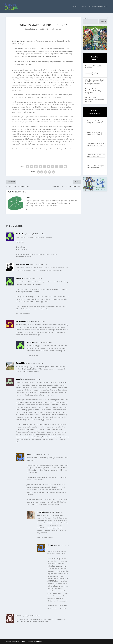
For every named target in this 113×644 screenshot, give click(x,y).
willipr (19, 616)
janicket (40, 512)
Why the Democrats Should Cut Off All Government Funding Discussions (95, 82)
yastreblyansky (22, 264)
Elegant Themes (20, 642)
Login (83, 7)
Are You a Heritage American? (92, 74)
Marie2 (29, 454)
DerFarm (20, 279)
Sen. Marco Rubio (18, 41)
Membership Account (99, 7)
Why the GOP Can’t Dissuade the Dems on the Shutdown (95, 100)
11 (51, 29)
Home (75, 7)
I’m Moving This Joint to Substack (94, 67)
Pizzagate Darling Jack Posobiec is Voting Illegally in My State (94, 91)
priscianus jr (21, 321)
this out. (55, 606)
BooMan (35, 29)
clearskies (90, 143)
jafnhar (90, 155)
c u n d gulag (21, 234)
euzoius (19, 379)
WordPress (39, 642)
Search (86, 18)
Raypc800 (20, 363)
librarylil (90, 132)
